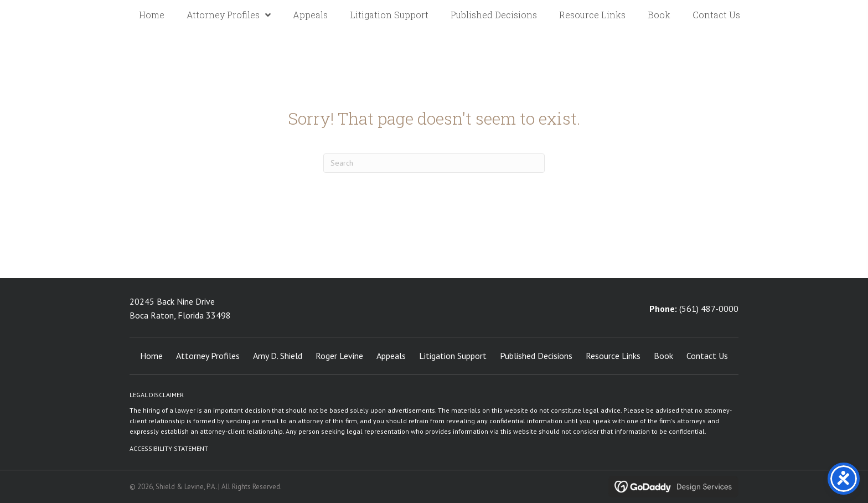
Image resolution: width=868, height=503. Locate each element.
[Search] (434, 163)
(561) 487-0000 (709, 309)
